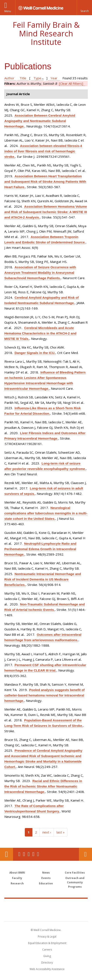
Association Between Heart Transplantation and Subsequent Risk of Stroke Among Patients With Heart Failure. (45, 182)
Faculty (17, 878)
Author (9, 78)
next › (47, 832)
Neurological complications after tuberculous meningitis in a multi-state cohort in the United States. (46, 513)
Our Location (7, 854)
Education (46, 883)
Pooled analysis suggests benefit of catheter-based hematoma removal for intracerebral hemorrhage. (44, 695)
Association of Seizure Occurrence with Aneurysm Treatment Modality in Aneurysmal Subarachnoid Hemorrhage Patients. (40, 273)
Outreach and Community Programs (75, 882)
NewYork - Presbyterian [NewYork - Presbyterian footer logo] (46, 914)
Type (37, 78)
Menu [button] (8, 11)
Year (54, 78)
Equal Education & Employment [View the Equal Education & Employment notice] (47, 943)
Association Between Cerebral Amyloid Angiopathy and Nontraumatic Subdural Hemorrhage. (40, 121)
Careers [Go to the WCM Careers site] (47, 950)
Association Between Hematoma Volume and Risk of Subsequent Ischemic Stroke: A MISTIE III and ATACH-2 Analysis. (46, 212)
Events (46, 878)
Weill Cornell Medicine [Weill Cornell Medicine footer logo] (46, 905)
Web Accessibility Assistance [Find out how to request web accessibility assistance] (47, 969)
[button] (84, 8)
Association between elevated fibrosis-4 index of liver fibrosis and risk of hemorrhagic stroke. (43, 151)
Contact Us (85, 854)
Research (17, 883)
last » (61, 832)
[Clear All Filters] (71, 83)
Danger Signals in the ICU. (35, 353)
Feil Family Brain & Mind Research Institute (46, 33)
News (46, 873)
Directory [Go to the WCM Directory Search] (47, 963)
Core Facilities (75, 873)
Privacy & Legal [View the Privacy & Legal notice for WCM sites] (47, 937)
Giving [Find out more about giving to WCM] (47, 956)
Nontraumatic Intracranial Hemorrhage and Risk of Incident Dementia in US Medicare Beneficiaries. (43, 579)
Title (23, 78)
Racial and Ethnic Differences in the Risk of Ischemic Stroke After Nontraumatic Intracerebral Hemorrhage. (43, 786)
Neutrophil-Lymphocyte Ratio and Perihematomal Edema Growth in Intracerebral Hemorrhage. (40, 549)
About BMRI (17, 873)
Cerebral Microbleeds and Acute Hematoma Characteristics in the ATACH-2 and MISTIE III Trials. (40, 333)
